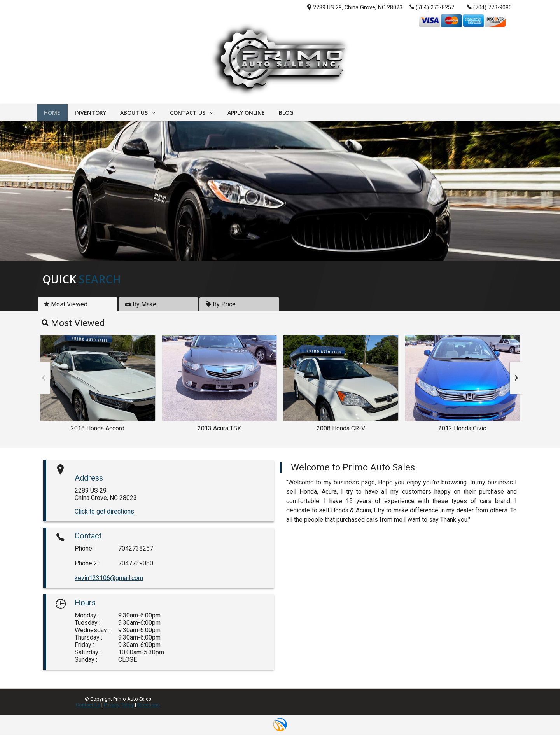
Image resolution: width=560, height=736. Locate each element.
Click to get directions (104, 512)
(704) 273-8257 (432, 7)
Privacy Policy (119, 706)
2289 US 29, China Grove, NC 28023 (355, 8)
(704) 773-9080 (489, 7)
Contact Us (88, 706)
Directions (149, 706)
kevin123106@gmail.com (109, 579)
